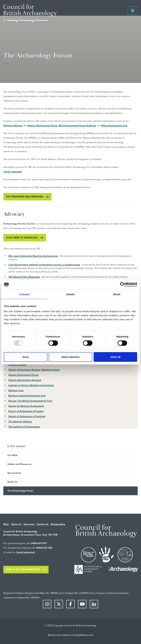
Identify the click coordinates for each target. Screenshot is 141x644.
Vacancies (29, 524)
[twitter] (59, 604)
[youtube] (82, 604)
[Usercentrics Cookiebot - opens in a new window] (122, 284)
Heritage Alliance (13, 126)
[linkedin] (94, 604)
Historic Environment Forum (43, 126)
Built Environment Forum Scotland (77, 126)
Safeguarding (58, 524)
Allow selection (70, 357)
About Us (16, 524)
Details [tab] (70, 294)
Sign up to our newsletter (23, 570)
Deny (26, 357)
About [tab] (117, 294)
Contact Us (43, 524)
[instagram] (47, 604)
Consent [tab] (24, 294)
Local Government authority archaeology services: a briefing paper (44, 265)
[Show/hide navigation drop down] (133, 11)
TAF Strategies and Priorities (25, 197)
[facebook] (70, 604)
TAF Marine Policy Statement (24, 277)
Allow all (115, 357)
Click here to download (22, 238)
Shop (6, 524)
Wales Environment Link (114, 126)
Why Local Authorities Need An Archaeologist (33, 256)
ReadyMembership (84, 635)
